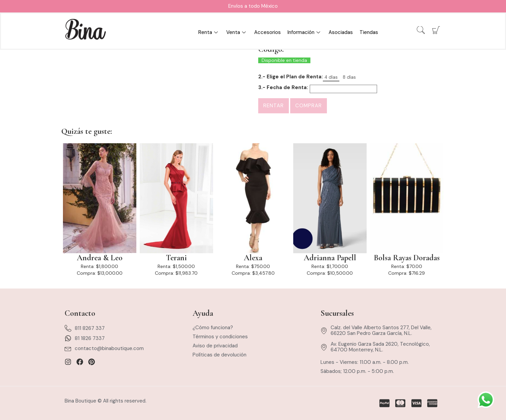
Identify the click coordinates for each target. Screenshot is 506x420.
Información (305, 32)
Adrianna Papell (330, 258)
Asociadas (341, 32)
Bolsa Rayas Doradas (407, 258)
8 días (349, 77)
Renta (209, 32)
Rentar (274, 106)
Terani (176, 258)
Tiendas (369, 32)
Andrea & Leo (100, 258)
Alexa (253, 258)
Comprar (309, 106)
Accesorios (267, 32)
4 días (331, 77)
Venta (237, 32)
